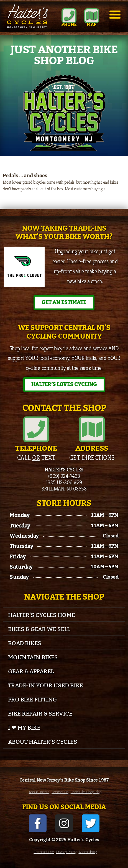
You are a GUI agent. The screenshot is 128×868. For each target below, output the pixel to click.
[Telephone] (36, 429)
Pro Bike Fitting (33, 700)
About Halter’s (39, 792)
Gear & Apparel (31, 672)
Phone (69, 25)
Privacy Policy (66, 852)
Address (92, 448)
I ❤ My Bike (24, 728)
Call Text (36, 458)
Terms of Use (44, 852)
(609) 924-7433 (64, 476)
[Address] (92, 429)
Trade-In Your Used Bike (46, 686)
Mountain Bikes (33, 657)
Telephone (36, 448)
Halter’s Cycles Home (42, 615)
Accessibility (87, 852)
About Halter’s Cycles (43, 742)
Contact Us (60, 792)
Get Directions (92, 458)
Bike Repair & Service (40, 714)
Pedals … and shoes (25, 176)
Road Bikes (25, 643)
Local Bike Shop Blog (86, 792)
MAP (92, 25)
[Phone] (69, 16)
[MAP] (92, 16)
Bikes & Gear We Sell (39, 629)
